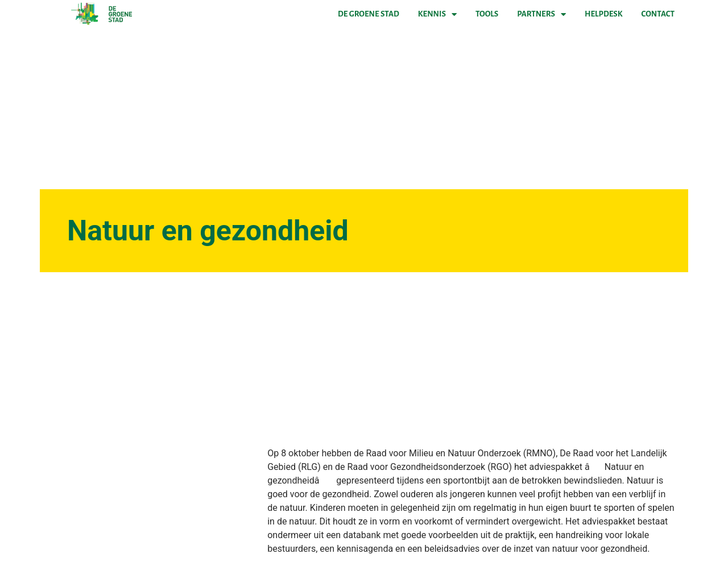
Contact (658, 14)
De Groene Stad (369, 14)
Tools (487, 14)
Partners (541, 14)
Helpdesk (603, 14)
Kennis (437, 14)
